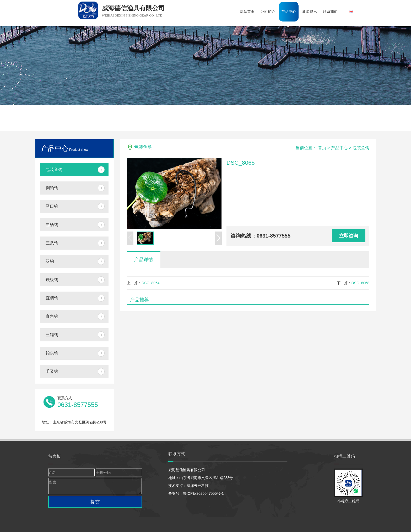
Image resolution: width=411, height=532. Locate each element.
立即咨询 (349, 236)
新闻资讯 (312, 12)
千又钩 (52, 371)
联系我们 (334, 12)
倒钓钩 (52, 188)
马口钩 (52, 206)
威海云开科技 (198, 486)
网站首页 (248, 12)
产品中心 (291, 12)
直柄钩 (52, 298)
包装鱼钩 (54, 170)
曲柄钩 (52, 225)
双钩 (50, 261)
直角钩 (52, 316)
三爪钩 (52, 243)
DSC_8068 (361, 283)
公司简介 (269, 12)
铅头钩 (52, 353)
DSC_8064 (151, 283)
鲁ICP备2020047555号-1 (203, 493)
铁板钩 (52, 280)
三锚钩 (52, 335)
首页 (322, 148)
